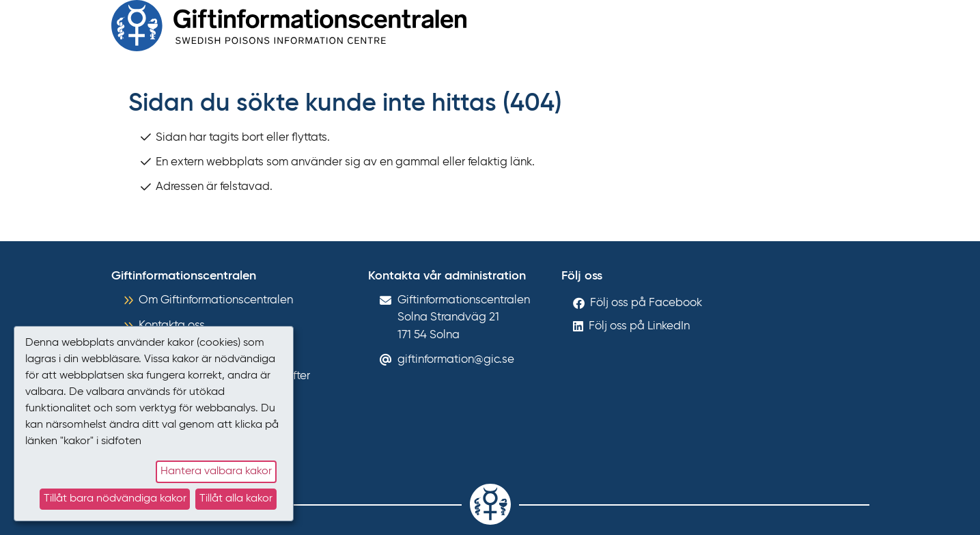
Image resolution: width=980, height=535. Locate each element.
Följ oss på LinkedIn (639, 326)
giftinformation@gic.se (456, 360)
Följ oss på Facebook (646, 303)
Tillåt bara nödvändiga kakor (115, 499)
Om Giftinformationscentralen (216, 300)
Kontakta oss (172, 326)
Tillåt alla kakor (236, 499)
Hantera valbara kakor (216, 471)
